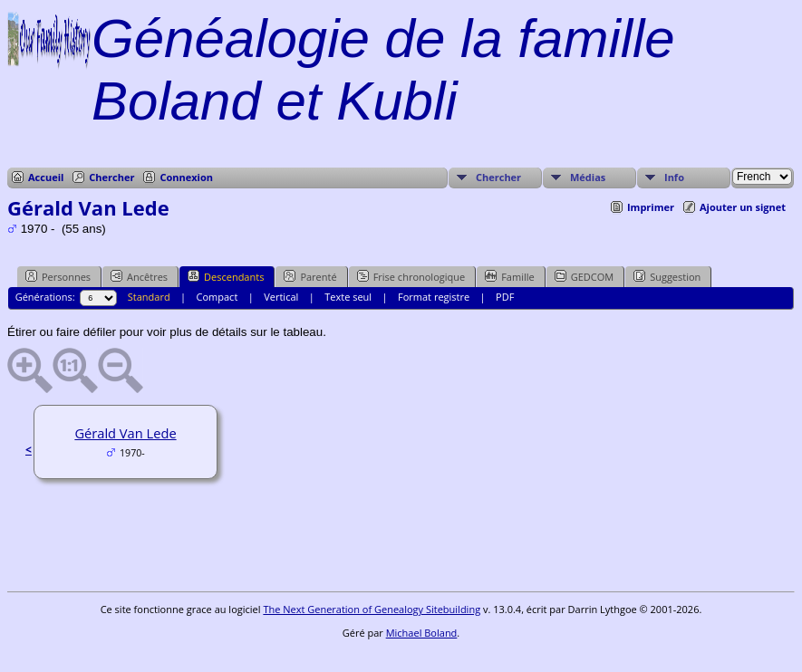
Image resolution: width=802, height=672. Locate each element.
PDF (505, 297)
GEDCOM (584, 276)
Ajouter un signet (743, 207)
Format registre (434, 297)
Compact (217, 297)
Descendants (226, 276)
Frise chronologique (411, 276)
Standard (149, 297)
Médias (588, 177)
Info (674, 177)
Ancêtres (139, 276)
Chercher (111, 177)
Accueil (46, 177)
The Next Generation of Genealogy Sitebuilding (372, 609)
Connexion (186, 177)
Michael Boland (422, 633)
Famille (509, 276)
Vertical (281, 297)
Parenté (310, 276)
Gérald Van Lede (125, 433)
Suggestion (667, 276)
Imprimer (651, 207)
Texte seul (348, 297)
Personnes (58, 276)
